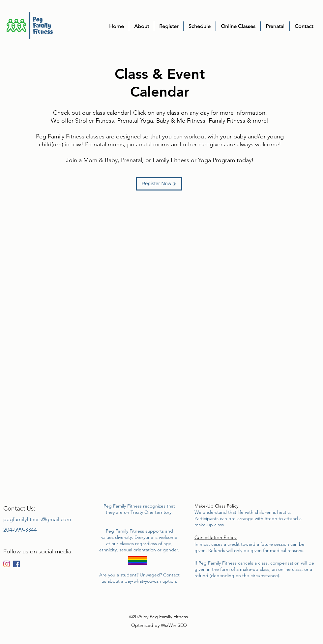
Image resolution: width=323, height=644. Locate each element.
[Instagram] (7, 564)
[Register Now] (159, 184)
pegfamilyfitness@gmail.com (37, 519)
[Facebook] (16, 564)
